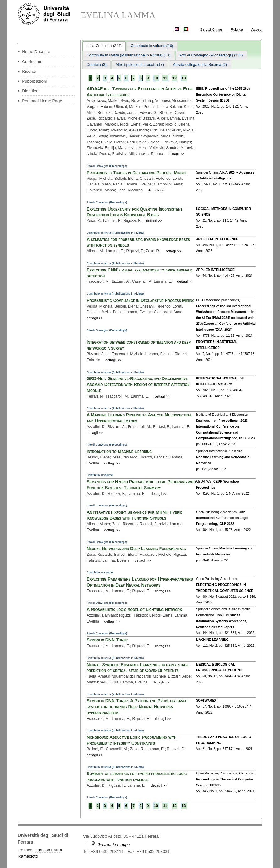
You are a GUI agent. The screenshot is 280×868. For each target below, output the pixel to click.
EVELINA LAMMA (118, 15)
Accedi (257, 29)
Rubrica (237, 29)
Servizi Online (211, 29)
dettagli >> (176, 154)
